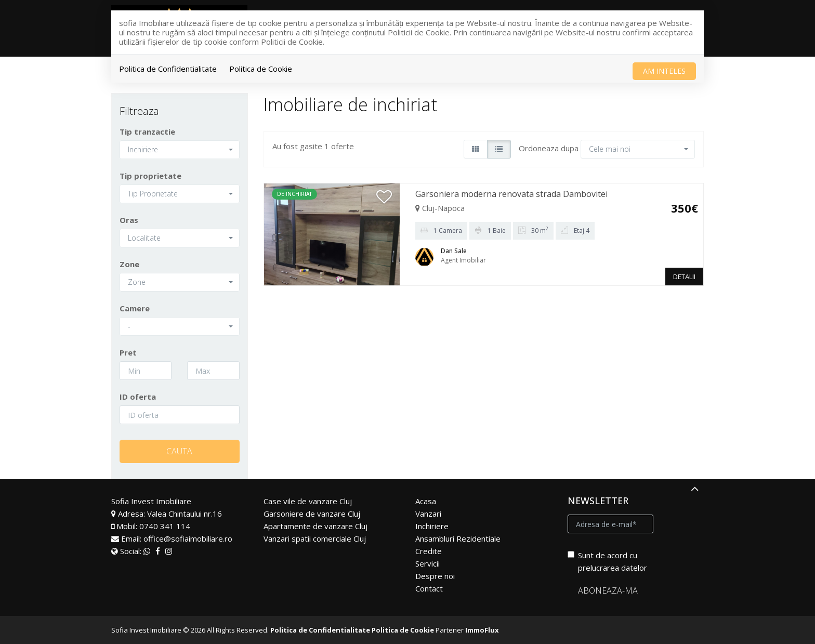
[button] (180, 150)
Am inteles (664, 71)
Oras (129, 220)
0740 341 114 (165, 526)
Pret (128, 352)
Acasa (426, 501)
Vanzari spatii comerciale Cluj (315, 538)
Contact (429, 588)
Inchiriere (432, 526)
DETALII (684, 277)
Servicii (428, 563)
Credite (429, 551)
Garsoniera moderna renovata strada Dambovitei (511, 194)
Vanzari (428, 514)
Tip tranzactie (147, 132)
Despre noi (435, 576)
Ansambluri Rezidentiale (458, 538)
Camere (135, 308)
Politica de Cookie (261, 69)
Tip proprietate (150, 176)
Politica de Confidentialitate (168, 69)
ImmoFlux (482, 630)
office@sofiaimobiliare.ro (188, 538)
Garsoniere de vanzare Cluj (312, 514)
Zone (129, 264)
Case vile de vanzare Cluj (308, 501)
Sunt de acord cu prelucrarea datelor (607, 561)
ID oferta (138, 397)
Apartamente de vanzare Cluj (316, 526)
